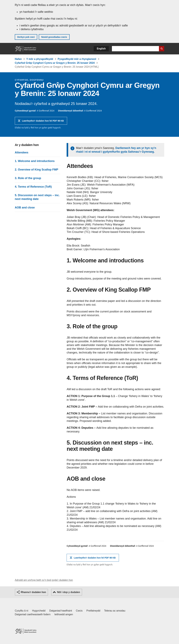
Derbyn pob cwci (26, 37)
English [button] (101, 49)
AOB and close (25, 208)
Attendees (22, 152)
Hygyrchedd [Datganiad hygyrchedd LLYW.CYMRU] (39, 611)
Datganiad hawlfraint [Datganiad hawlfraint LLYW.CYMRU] (61, 611)
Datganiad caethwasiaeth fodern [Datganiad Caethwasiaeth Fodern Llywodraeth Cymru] (33, 614)
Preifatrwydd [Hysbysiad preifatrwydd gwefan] (93, 611)
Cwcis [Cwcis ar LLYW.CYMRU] (79, 611)
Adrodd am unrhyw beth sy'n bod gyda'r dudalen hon (44, 580)
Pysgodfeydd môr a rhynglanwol (77, 59)
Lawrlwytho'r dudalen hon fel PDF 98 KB (43, 122)
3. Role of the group (28, 178)
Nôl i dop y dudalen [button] (68, 592)
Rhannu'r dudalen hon (33, 592)
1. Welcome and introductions (35, 161)
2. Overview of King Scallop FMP (37, 170)
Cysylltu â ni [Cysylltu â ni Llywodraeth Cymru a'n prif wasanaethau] (21, 611)
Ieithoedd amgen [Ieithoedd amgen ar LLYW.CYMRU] (64, 614)
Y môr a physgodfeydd (40, 59)
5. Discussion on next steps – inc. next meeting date (37, 197)
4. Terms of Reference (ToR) (33, 187)
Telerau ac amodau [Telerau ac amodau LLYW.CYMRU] (115, 611)
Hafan (18, 59)
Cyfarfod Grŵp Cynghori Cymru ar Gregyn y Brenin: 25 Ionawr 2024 (55, 63)
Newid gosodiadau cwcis (54, 37)
